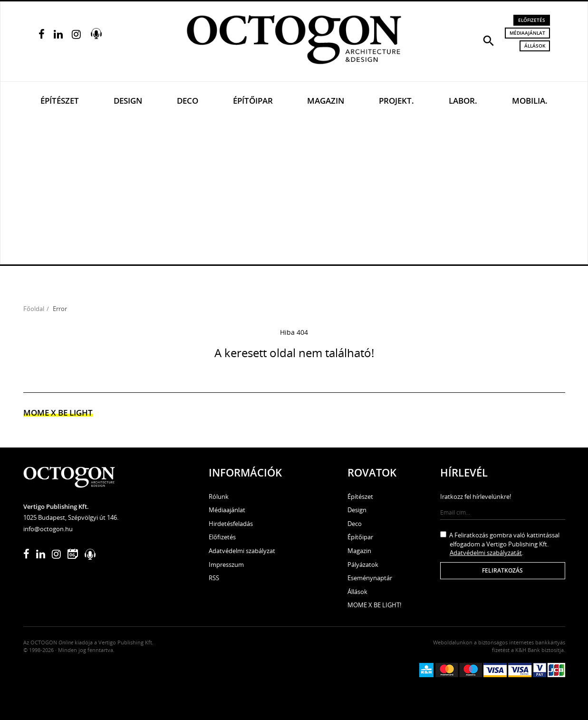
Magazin (326, 101)
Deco (188, 101)
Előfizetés (532, 20)
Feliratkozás (502, 570)
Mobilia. (530, 101)
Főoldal (34, 309)
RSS (214, 578)
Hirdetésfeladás (231, 524)
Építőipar (253, 101)
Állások (535, 46)
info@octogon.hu (48, 529)
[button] (489, 40)
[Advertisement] (294, 193)
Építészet (60, 101)
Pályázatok (363, 564)
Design (128, 101)
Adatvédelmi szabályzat (242, 551)
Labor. (463, 101)
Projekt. (396, 101)
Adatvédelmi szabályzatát (486, 553)
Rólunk (219, 496)
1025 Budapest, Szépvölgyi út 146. (71, 517)
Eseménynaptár (370, 578)
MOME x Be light (58, 413)
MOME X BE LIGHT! (374, 605)
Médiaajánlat (527, 33)
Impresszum (226, 564)
